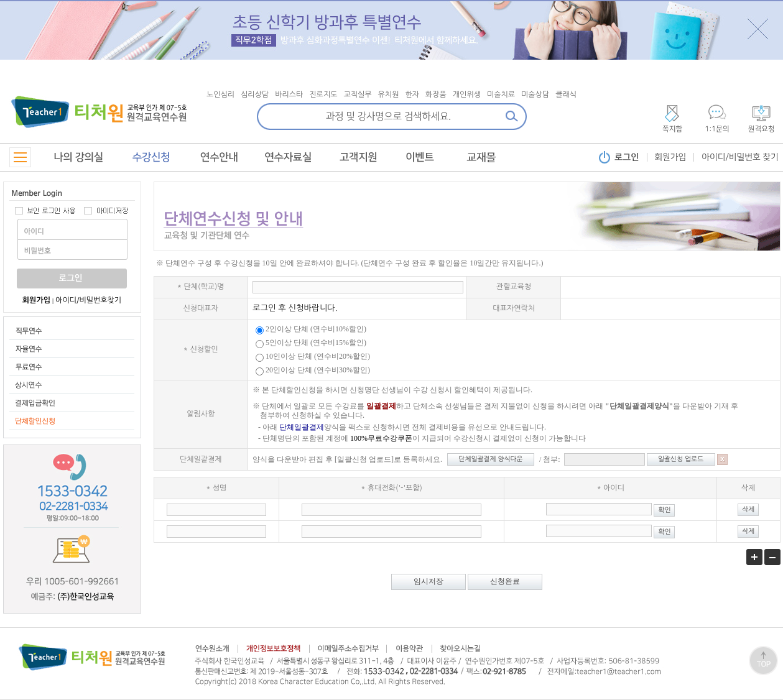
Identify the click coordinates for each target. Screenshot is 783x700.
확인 (664, 510)
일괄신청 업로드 (681, 459)
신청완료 (505, 581)
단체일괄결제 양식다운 (490, 459)
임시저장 (429, 581)
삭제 (748, 509)
